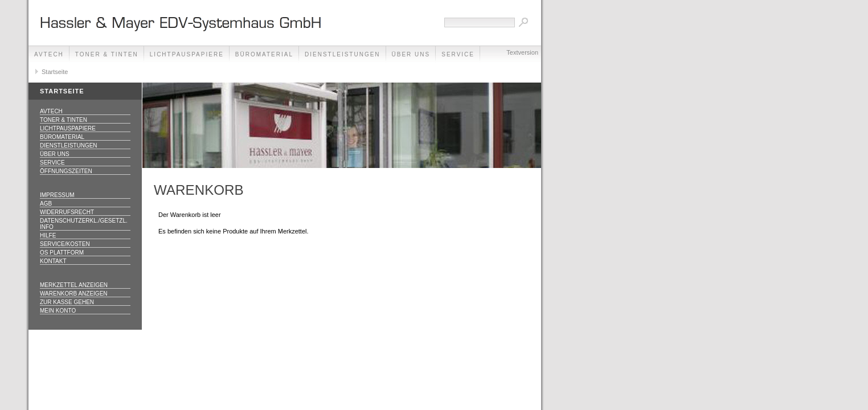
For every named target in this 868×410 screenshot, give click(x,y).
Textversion (522, 52)
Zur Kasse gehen (67, 302)
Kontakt (53, 261)
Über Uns (411, 54)
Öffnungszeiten (66, 171)
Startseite (55, 72)
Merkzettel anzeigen (74, 285)
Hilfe (48, 235)
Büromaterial (264, 54)
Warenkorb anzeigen (74, 294)
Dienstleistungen (343, 54)
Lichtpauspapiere (187, 54)
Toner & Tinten (107, 54)
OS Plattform (62, 253)
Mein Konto (58, 311)
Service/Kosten (65, 244)
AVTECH (49, 54)
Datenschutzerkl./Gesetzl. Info (84, 224)
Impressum (57, 195)
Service (52, 163)
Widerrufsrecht (67, 212)
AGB (46, 204)
